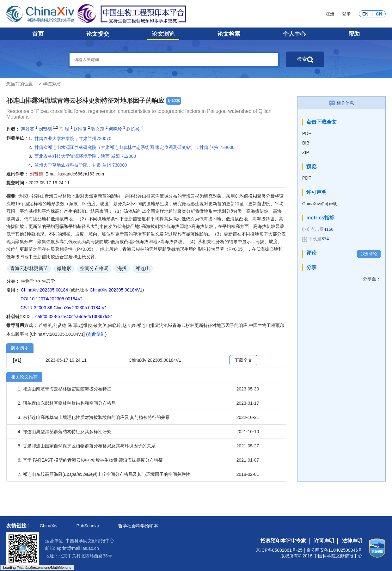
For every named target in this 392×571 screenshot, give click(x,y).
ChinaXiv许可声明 (320, 204)
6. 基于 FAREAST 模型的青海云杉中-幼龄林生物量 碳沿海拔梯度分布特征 (90, 460)
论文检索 (229, 34)
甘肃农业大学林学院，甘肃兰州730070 (73, 138)
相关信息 (341, 103)
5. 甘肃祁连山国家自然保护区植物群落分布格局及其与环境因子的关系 (87, 446)
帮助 (354, 34)
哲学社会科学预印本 (138, 526)
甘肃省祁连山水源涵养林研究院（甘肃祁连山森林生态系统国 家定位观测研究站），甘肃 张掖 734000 (134, 147)
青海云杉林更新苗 (29, 268)
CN (379, 14)
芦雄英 (28, 129)
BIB (306, 143)
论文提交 (98, 34)
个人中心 (294, 34)
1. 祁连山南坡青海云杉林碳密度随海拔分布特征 (64, 389)
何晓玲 (115, 129)
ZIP (306, 152)
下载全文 (243, 360)
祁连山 (143, 268)
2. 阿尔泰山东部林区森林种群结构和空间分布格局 (67, 403)
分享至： (372, 279)
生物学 (28, 281)
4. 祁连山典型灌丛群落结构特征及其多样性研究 (64, 432)
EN (365, 14)
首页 (38, 34)
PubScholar (88, 526)
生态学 (48, 281)
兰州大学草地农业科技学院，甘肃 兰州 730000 (81, 165)
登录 (346, 14)
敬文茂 (98, 129)
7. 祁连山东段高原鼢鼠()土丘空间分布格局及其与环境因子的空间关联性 (104, 474)
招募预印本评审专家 (283, 541)
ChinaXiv (49, 526)
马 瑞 (64, 129)
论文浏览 (163, 34)
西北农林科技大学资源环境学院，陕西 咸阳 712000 (85, 156)
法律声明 (352, 541)
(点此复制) (96, 334)
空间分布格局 (94, 268)
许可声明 (324, 541)
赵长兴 (133, 129)
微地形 (64, 268)
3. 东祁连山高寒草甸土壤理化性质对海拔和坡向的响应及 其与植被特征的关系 (94, 417)
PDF (307, 133)
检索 (305, 59)
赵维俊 (80, 129)
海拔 (122, 268)
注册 (330, 14)
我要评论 (369, 254)
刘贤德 (45, 129)
